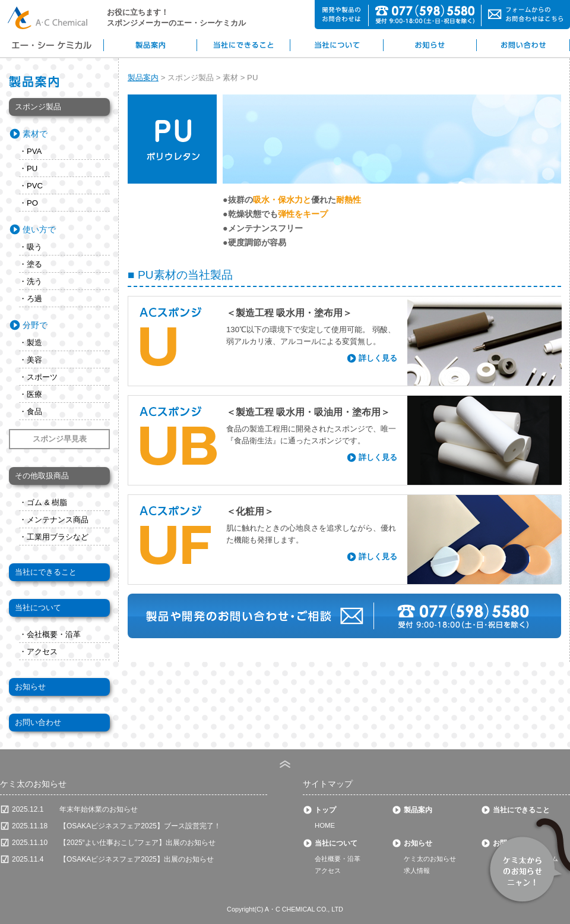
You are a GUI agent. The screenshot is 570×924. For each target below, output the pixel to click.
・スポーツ (38, 377)
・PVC (31, 186)
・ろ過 (31, 299)
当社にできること (46, 572)
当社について (38, 608)
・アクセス (38, 652)
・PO (28, 203)
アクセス (328, 871)
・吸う (31, 247)
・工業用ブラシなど (54, 537)
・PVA (30, 151)
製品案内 (143, 78)
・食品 (31, 411)
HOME (325, 825)
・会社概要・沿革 (50, 634)
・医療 (31, 394)
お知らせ (30, 687)
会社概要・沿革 (338, 859)
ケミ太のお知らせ (430, 859)
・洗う (31, 281)
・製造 (31, 343)
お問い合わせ (38, 722)
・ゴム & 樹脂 (43, 502)
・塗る (31, 264)
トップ (325, 810)
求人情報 (417, 871)
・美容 (31, 360)
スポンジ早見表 (60, 439)
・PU (28, 168)
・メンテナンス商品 (54, 520)
